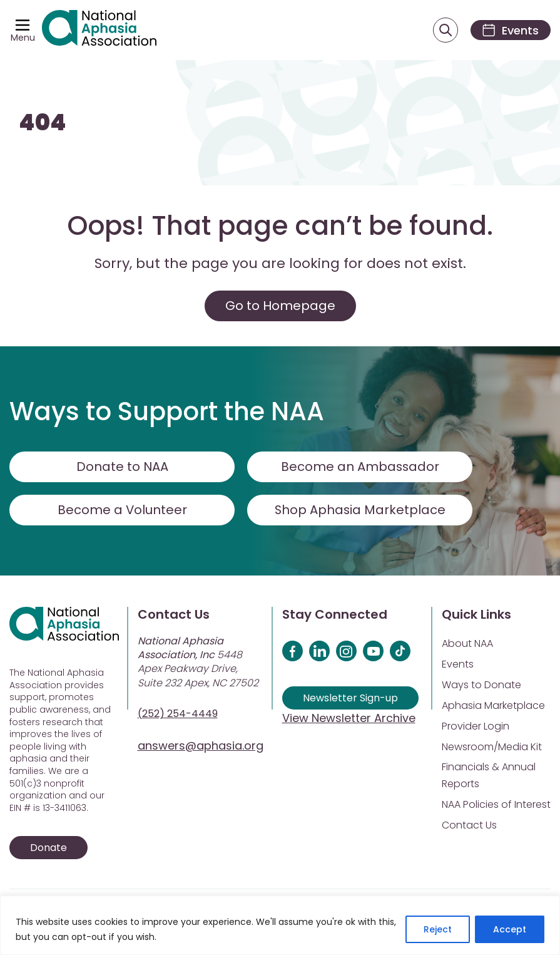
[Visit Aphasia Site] (100, 30)
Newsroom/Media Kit (492, 747)
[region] (280, 925)
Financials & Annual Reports (489, 776)
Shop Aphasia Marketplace (360, 510)
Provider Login (476, 727)
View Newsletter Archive (349, 719)
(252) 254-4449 (178, 714)
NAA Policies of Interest (496, 805)
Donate (48, 848)
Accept (510, 929)
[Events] (509, 30)
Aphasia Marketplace (493, 706)
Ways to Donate (481, 685)
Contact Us (469, 826)
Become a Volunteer (122, 510)
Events (458, 665)
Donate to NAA (122, 467)
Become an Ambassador (360, 467)
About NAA (467, 644)
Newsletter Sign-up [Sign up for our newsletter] (350, 699)
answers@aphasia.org (201, 746)
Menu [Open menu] (23, 38)
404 (43, 124)
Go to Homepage (280, 306)
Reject (438, 929)
